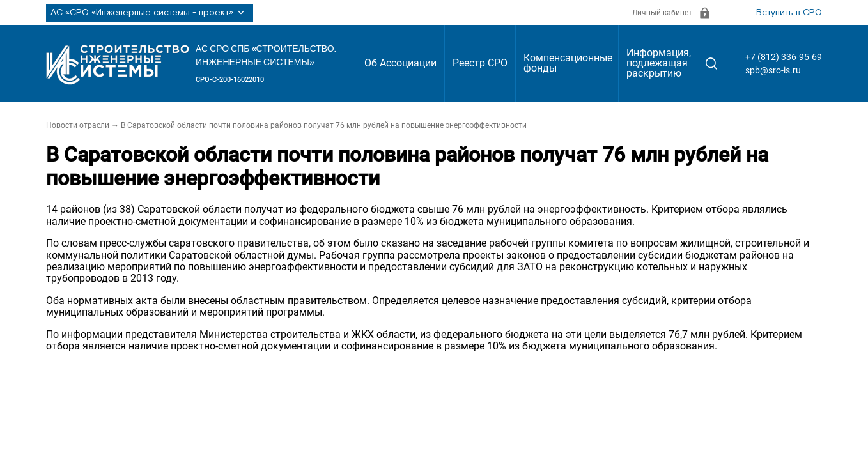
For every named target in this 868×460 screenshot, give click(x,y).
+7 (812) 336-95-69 (784, 57)
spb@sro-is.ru (773, 70)
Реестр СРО (480, 63)
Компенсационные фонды (568, 63)
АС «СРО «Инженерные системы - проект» (150, 13)
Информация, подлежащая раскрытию (659, 63)
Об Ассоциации (400, 63)
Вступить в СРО (789, 13)
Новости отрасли (78, 125)
